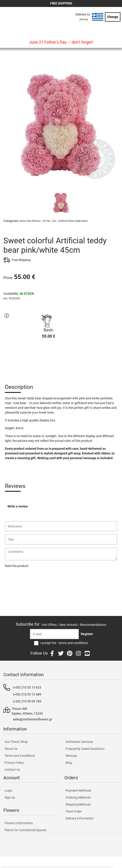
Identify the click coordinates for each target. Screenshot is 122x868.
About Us (11, 749)
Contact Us (12, 770)
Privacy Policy (14, 763)
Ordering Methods (78, 797)
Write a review (18, 506)
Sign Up (10, 797)
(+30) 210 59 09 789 (27, 701)
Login (8, 790)
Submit (12, 578)
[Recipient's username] (54, 634)
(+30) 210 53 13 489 (27, 694)
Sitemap (71, 756)
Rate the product (17, 566)
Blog (69, 763)
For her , (47, 221)
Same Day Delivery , (31, 221)
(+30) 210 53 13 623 (27, 687)
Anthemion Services (79, 742)
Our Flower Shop (16, 742)
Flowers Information (19, 823)
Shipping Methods (78, 804)
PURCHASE (48, 358)
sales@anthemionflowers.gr (33, 719)
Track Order (74, 811)
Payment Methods (78, 790)
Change (113, 17)
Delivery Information (80, 818)
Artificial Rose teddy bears (73, 221)
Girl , (55, 221)
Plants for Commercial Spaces (25, 830)
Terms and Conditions (20, 756)
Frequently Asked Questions (85, 749)
